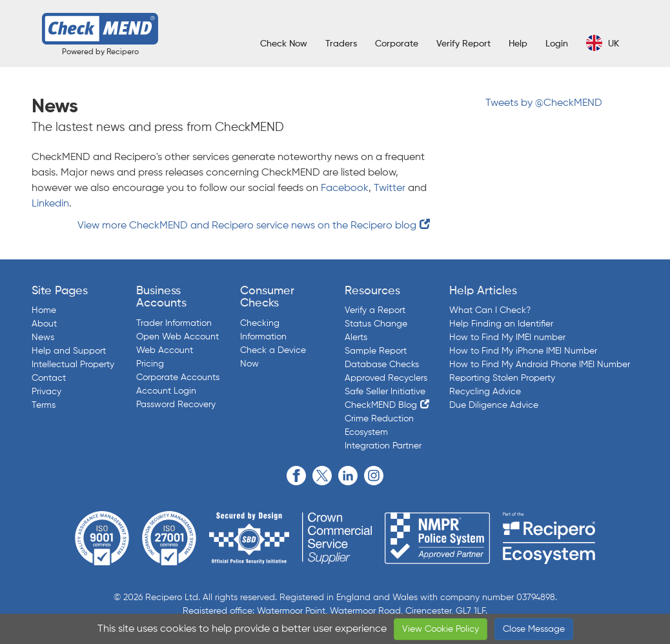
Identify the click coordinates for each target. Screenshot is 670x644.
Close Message (534, 629)
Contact (49, 378)
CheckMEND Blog (381, 405)
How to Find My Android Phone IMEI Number (540, 365)
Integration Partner (383, 446)
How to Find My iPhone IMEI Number (523, 351)
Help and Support (69, 351)
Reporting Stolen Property (502, 378)
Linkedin (50, 204)
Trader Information (174, 323)
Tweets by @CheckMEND (544, 103)
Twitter (390, 188)
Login (557, 44)
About (44, 324)
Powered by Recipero (100, 52)
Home (44, 310)
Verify (463, 44)
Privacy (46, 392)
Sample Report (376, 351)
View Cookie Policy (441, 629)
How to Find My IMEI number (507, 337)
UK (603, 43)
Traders (341, 44)
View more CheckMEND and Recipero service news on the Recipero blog (247, 226)
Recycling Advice (485, 392)
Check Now (284, 44)
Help (518, 44)
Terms (44, 405)
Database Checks (382, 365)
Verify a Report (375, 310)
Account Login (166, 391)
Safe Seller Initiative (385, 392)
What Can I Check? (490, 310)
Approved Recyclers (386, 378)
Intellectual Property (73, 365)
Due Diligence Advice (494, 405)
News (43, 337)
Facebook (345, 188)
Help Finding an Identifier (501, 324)
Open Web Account (178, 337)
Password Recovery (176, 405)
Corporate (397, 44)
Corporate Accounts (178, 377)
